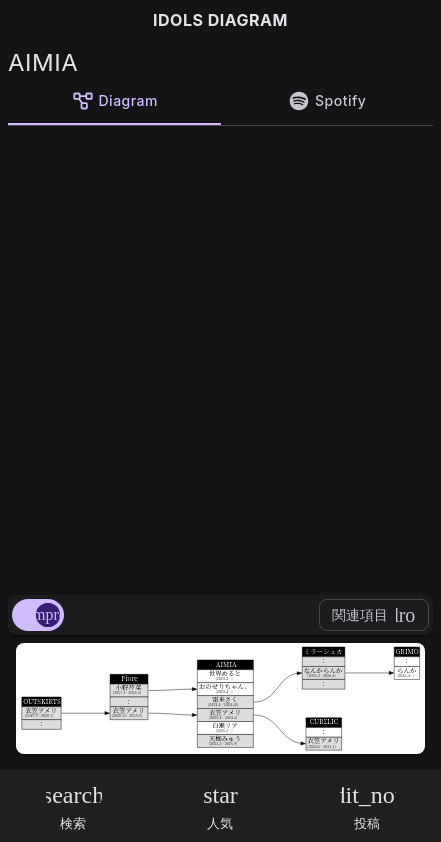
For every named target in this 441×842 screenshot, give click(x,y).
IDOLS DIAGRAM (220, 20)
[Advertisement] (220, 356)
